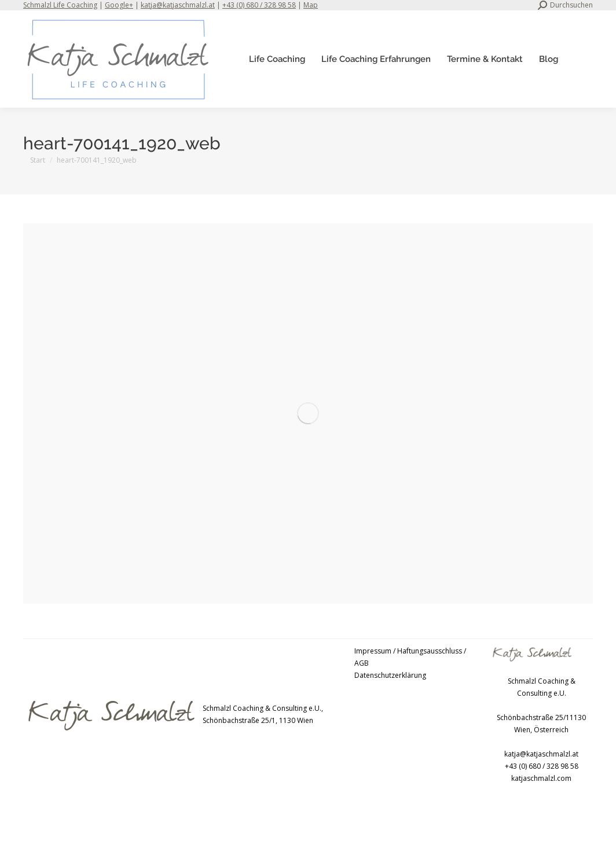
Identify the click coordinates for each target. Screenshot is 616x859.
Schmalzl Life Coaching (60, 5)
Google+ (119, 5)
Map (311, 5)
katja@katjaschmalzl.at (178, 5)
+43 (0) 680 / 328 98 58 (259, 5)
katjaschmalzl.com (541, 778)
